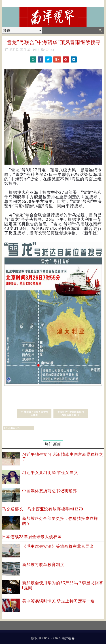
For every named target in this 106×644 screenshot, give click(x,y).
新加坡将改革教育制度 (43, 564)
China (50, 49)
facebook (12, 428)
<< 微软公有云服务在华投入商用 (34, 413)
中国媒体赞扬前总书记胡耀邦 (49, 491)
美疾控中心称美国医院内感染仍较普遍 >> (71, 413)
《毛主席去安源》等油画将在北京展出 (58, 546)
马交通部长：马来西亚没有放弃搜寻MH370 (43, 509)
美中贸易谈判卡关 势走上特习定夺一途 (58, 601)
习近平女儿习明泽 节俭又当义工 (52, 472)
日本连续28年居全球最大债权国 (32, 537)
